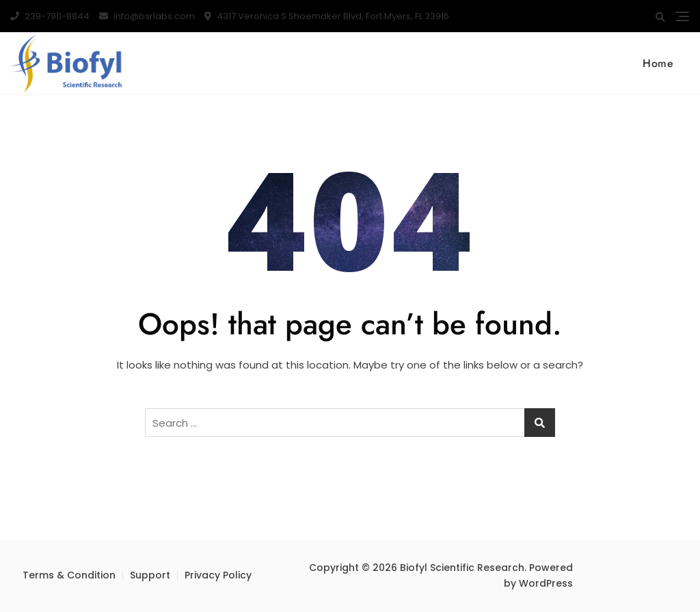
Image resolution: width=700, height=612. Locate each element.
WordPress (546, 583)
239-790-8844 (50, 16)
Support (150, 575)
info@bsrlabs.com (147, 16)
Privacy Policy (218, 575)
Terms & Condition (69, 575)
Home (658, 63)
